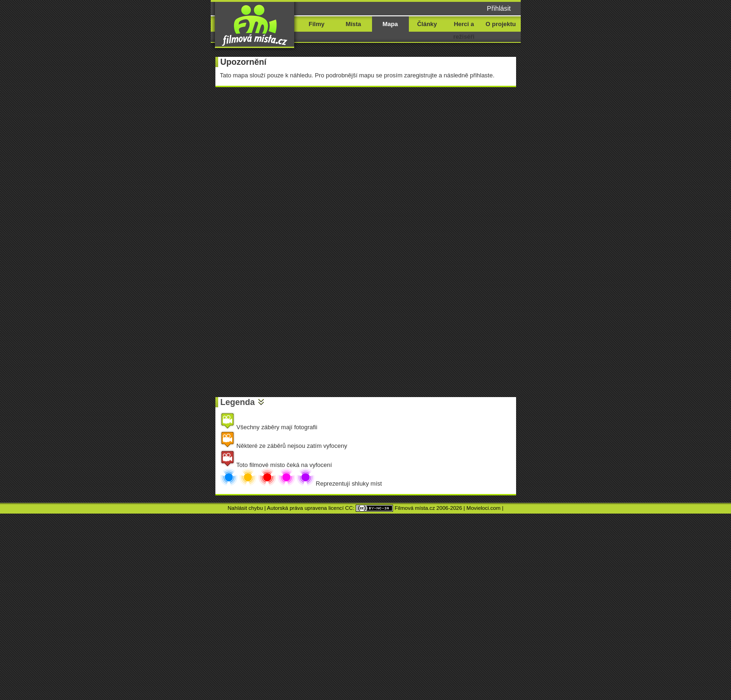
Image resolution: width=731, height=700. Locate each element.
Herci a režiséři (464, 30)
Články (427, 24)
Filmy (317, 24)
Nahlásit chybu (245, 508)
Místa (353, 24)
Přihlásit (499, 8)
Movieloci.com (484, 508)
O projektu (501, 24)
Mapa (390, 24)
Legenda (238, 402)
